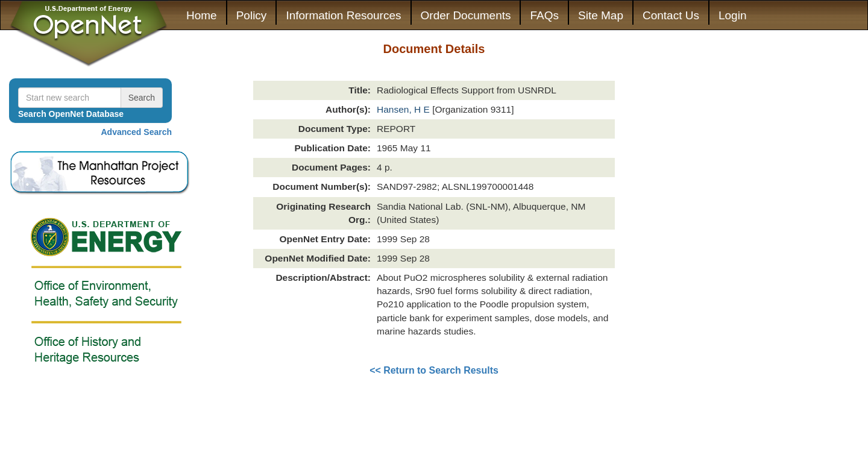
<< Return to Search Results (434, 370)
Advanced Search (137, 132)
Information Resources (343, 15)
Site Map (601, 15)
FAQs (544, 15)
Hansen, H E (404, 109)
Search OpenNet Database (71, 114)
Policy (252, 15)
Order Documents (466, 15)
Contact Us (671, 15)
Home (202, 15)
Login (733, 15)
